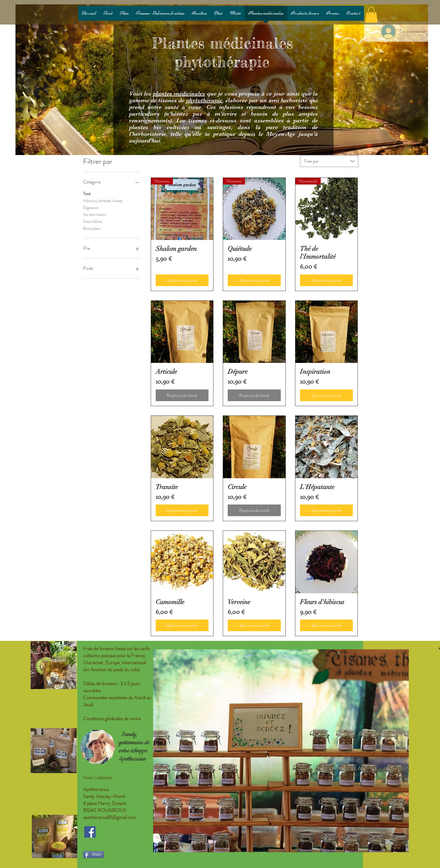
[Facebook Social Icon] (90, 832)
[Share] (93, 855)
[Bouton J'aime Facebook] (120, 845)
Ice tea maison (95, 214)
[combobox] (329, 161)
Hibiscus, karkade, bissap (103, 200)
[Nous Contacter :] (108, 778)
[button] (371, 15)
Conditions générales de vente (112, 719)
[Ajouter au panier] (182, 280)
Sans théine (93, 221)
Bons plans (92, 228)
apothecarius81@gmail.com (110, 817)
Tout (87, 193)
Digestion (91, 207)
